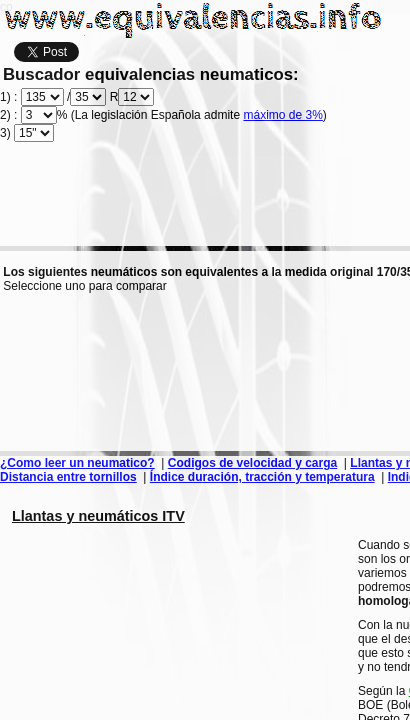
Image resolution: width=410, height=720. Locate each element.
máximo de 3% (282, 115)
